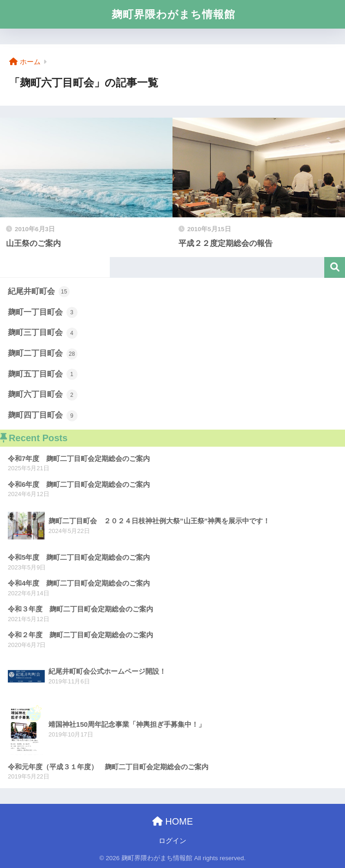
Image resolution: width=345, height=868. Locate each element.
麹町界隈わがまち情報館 (173, 14)
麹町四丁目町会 (43, 416)
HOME (173, 821)
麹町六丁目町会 (43, 395)
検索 (335, 267)
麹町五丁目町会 (43, 374)
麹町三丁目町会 (43, 333)
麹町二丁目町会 (43, 354)
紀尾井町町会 (39, 292)
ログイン (172, 841)
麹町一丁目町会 (43, 312)
